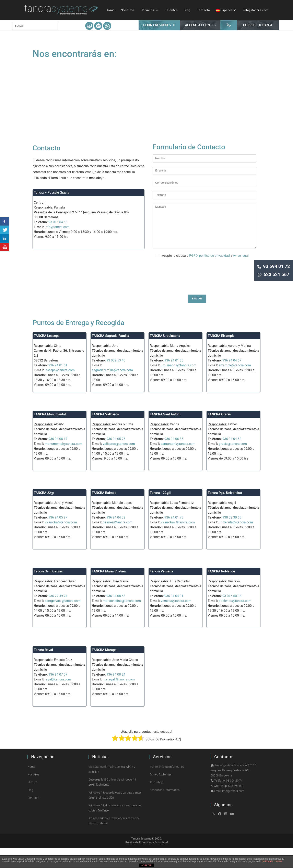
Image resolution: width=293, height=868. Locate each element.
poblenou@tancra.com (235, 621)
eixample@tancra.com (235, 386)
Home (31, 787)
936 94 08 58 (116, 616)
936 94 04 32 (116, 538)
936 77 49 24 (58, 616)
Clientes (32, 802)
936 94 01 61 (58, 386)
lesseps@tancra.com (60, 390)
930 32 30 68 (232, 538)
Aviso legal (241, 276)
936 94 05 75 (116, 459)
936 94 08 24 (116, 695)
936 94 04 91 (174, 616)
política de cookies (272, 861)
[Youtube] (232, 834)
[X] (214, 834)
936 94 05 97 (58, 538)
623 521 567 (274, 275)
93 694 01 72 (274, 266)
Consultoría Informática (165, 810)
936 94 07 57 (58, 695)
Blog (30, 810)
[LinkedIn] (226, 834)
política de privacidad (214, 276)
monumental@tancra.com (63, 464)
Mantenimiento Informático (167, 787)
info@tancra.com (57, 247)
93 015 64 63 (58, 242)
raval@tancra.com (58, 700)
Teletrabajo (157, 802)
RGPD (193, 276)
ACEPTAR (146, 865)
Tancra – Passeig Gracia (51, 213)
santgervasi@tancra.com (63, 621)
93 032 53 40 (116, 381)
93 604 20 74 (234, 801)
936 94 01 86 (174, 381)
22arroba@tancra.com (61, 543)
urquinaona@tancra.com (179, 386)
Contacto (33, 818)
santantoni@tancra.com (178, 464)
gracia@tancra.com (233, 464)
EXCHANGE (258, 45)
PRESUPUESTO (159, 45)
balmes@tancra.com (118, 543)
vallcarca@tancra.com (119, 464)
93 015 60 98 (232, 616)
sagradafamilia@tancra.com (112, 390)
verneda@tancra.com (176, 621)
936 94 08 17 (58, 459)
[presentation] (184, 297)
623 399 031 (236, 806)
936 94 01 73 (174, 538)
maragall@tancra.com (119, 700)
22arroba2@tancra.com (178, 543)
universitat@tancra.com (236, 543)
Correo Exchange (160, 795)
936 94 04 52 (232, 459)
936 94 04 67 (232, 381)
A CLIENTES (200, 45)
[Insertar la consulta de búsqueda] (35, 46)
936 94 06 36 (174, 459)
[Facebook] (220, 834)
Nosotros (33, 795)
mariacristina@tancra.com (122, 621)
